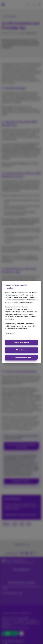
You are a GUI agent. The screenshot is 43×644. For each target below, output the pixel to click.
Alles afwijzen (22, 350)
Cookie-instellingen (22, 342)
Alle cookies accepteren (22, 358)
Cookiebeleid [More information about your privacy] (10, 333)
